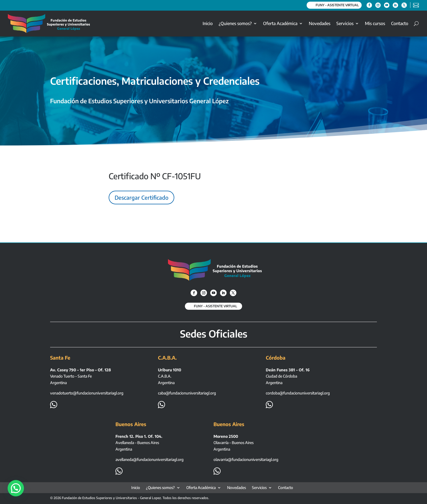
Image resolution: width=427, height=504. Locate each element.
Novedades (320, 23)
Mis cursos (375, 23)
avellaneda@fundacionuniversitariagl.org (150, 459)
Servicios (345, 23)
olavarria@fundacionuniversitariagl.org (246, 459)
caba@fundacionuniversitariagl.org (187, 393)
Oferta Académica (280, 23)
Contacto (400, 23)
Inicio (208, 23)
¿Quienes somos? (235, 23)
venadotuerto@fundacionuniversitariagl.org (87, 393)
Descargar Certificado (141, 197)
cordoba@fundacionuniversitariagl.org (298, 393)
